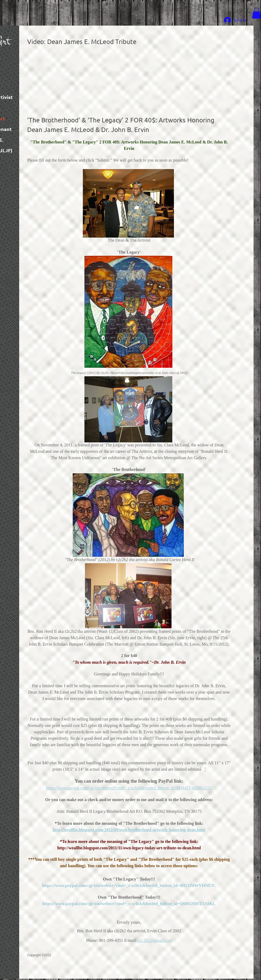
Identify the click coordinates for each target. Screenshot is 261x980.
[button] (256, 13)
